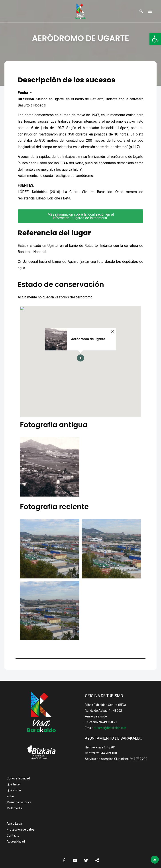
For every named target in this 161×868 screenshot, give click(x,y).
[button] (155, 39)
